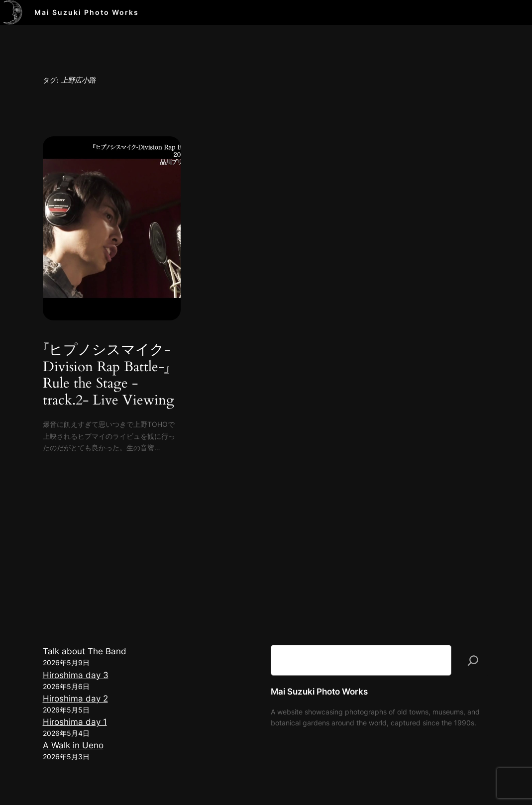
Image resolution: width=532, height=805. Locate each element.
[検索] (473, 660)
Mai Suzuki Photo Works (87, 12)
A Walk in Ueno (73, 745)
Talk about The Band (85, 651)
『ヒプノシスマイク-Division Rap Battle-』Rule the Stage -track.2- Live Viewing (108, 375)
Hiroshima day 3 (76, 675)
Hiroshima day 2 (75, 699)
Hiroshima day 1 (75, 722)
